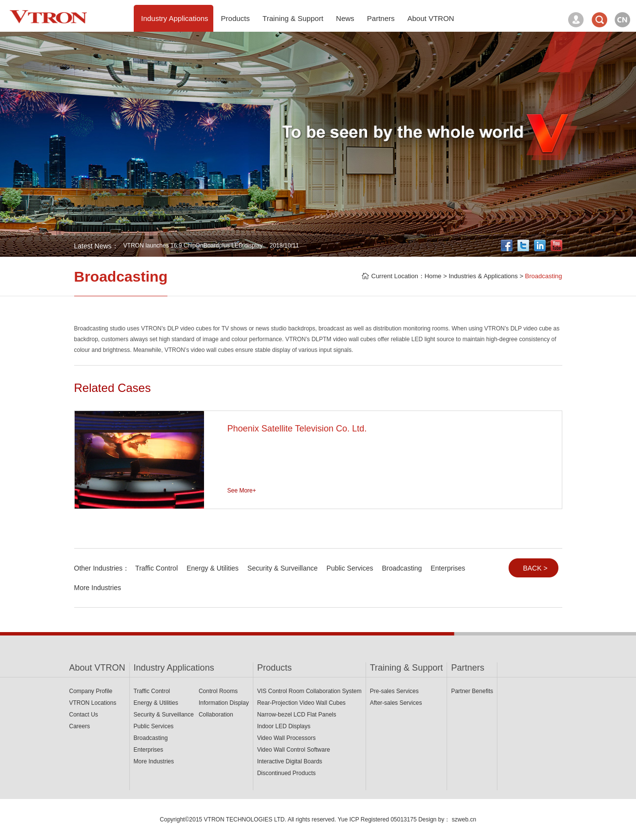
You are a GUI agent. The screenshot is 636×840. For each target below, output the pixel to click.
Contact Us (84, 715)
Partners (468, 668)
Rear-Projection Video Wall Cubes (301, 703)
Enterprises (448, 568)
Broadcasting (544, 276)
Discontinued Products (287, 773)
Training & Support (406, 668)
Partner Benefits (472, 691)
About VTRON (97, 668)
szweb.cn (464, 820)
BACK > (535, 568)
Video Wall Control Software (294, 750)
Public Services (350, 568)
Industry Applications (174, 668)
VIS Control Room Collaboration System (309, 691)
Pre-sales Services (394, 691)
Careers (80, 726)
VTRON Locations (93, 703)
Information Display (224, 703)
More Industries (98, 588)
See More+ (242, 491)
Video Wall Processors (287, 738)
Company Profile (91, 691)
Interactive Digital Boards (290, 761)
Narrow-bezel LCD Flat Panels (297, 715)
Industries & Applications (483, 276)
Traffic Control (156, 568)
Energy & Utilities (213, 568)
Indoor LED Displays (284, 726)
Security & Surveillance (283, 568)
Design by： (434, 820)
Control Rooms (218, 691)
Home (433, 276)
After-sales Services (396, 703)
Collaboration (216, 715)
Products (275, 668)
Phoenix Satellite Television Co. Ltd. (297, 429)
